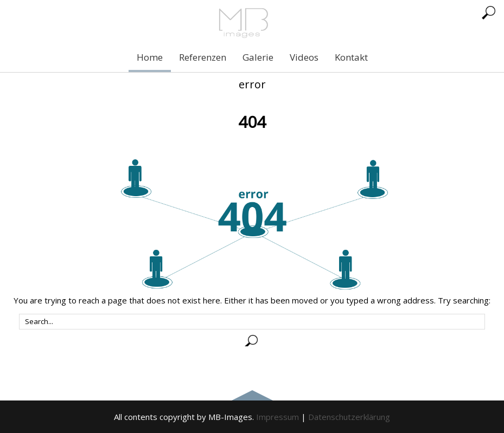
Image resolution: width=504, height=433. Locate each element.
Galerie (258, 57)
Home (150, 57)
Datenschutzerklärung (349, 417)
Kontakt (351, 57)
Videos (304, 57)
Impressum (277, 417)
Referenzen (203, 57)
